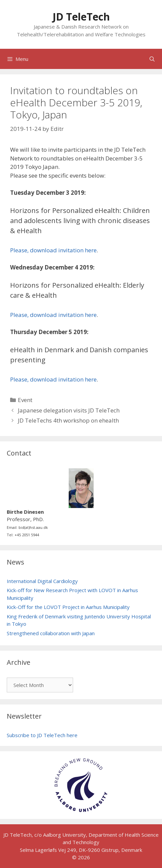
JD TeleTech (81, 17)
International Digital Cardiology (42, 581)
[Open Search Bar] (152, 59)
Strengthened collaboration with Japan (51, 633)
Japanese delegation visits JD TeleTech (69, 410)
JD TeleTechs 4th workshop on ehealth (68, 420)
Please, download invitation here (53, 250)
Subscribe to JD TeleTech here (42, 735)
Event (25, 400)
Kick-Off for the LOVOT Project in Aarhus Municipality (68, 607)
